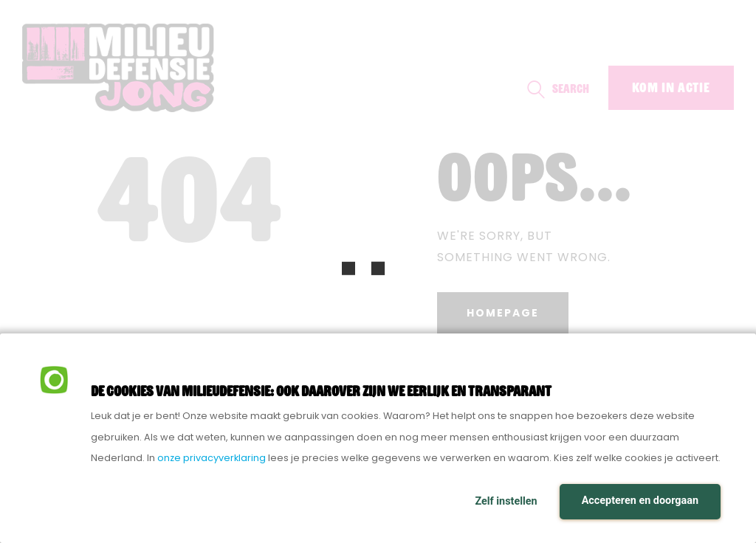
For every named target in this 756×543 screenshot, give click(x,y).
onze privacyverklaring (212, 458)
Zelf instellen (506, 501)
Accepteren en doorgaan (640, 501)
